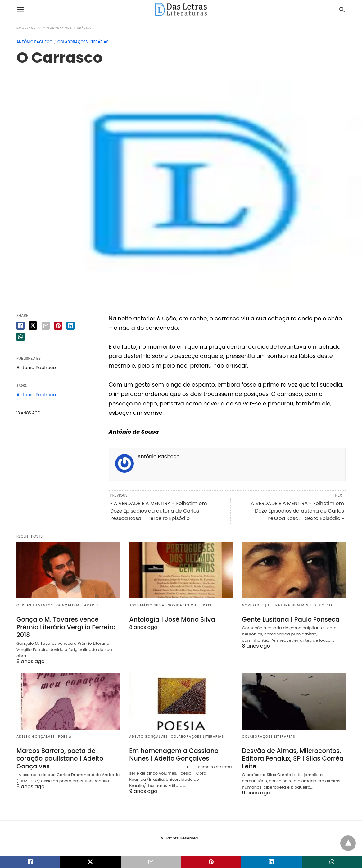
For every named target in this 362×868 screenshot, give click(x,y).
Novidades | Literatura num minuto (279, 605)
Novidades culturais (190, 605)
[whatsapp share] (20, 337)
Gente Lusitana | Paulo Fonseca (291, 619)
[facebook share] (20, 326)
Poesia (326, 605)
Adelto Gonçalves (36, 737)
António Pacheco (34, 42)
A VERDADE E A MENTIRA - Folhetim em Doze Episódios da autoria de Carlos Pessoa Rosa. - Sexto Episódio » (297, 511)
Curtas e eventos (35, 605)
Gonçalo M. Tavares (77, 605)
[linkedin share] (70, 326)
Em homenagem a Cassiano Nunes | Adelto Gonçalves (174, 755)
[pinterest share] (58, 326)
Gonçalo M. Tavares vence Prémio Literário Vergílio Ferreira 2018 (66, 627)
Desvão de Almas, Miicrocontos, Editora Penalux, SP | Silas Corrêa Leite (293, 758)
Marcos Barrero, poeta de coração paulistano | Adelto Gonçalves (60, 758)
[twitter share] (33, 325)
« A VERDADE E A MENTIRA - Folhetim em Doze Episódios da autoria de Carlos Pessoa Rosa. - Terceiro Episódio (159, 511)
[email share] (46, 326)
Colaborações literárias (67, 28)
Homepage (26, 28)
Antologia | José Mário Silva (172, 619)
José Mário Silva (147, 605)
